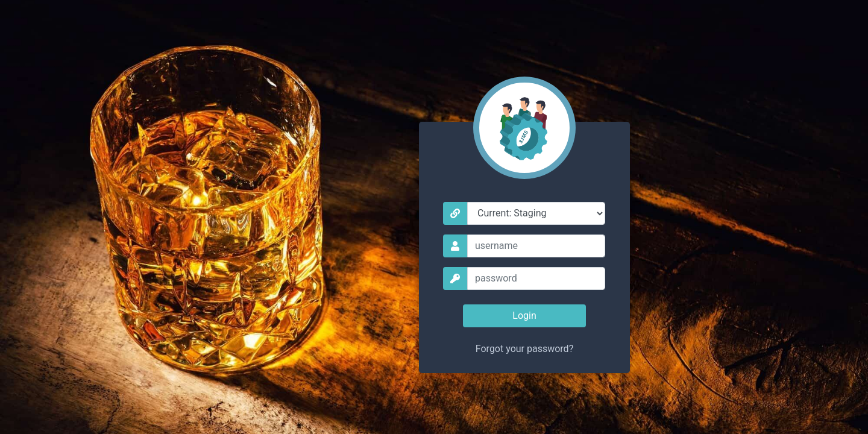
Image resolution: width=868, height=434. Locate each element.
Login (524, 316)
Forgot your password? (524, 349)
